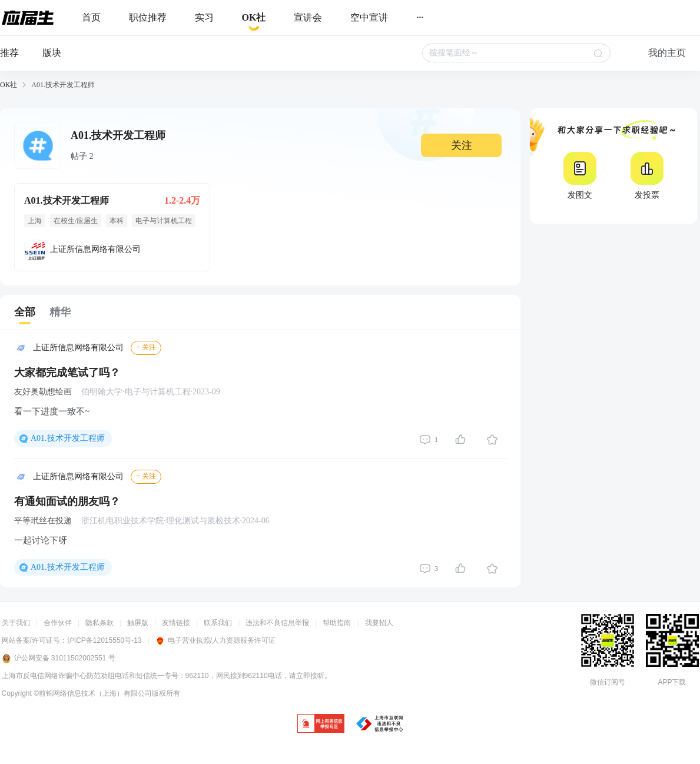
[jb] (321, 724)
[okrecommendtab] (254, 18)
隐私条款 (99, 623)
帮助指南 (337, 623)
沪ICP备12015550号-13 (104, 640)
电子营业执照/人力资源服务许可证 (215, 640)
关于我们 (16, 623)
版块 (52, 53)
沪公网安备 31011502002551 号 (59, 659)
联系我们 (218, 623)
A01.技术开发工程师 (68, 438)
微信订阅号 (608, 682)
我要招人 (379, 623)
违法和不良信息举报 (277, 623)
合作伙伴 (58, 623)
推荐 (9, 53)
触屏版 (138, 623)
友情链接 (176, 623)
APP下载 (672, 682)
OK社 (9, 85)
